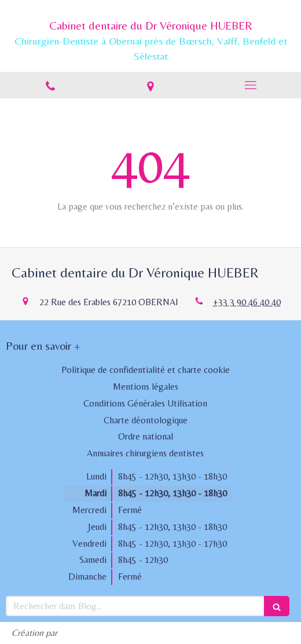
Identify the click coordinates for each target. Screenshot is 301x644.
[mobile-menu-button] (251, 85)
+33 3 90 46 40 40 (247, 302)
